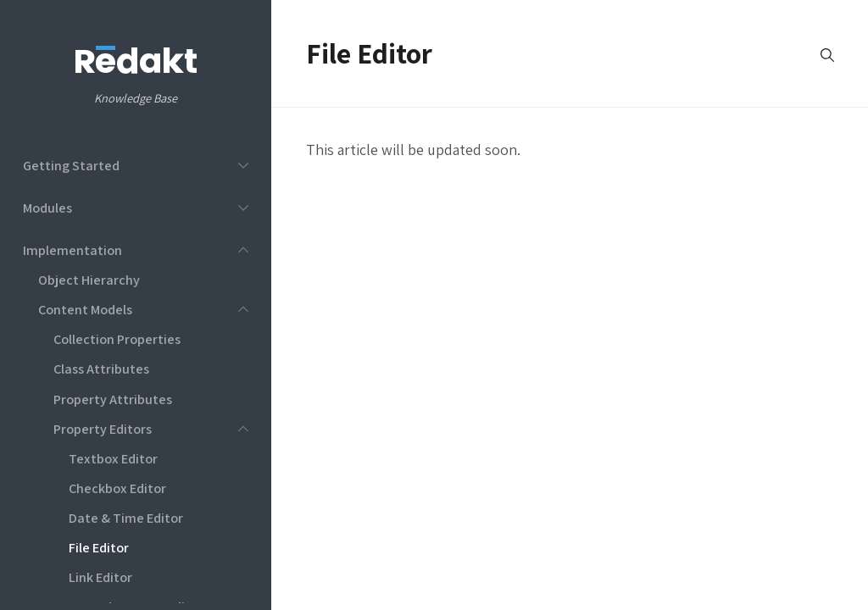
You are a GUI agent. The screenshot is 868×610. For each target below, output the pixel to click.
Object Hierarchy (89, 280)
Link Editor (100, 577)
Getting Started (71, 165)
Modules (47, 208)
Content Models (85, 309)
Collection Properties (117, 339)
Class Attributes (101, 369)
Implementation (72, 250)
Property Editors (103, 429)
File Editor (99, 547)
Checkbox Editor (117, 488)
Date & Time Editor (126, 518)
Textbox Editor (113, 458)
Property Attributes (113, 399)
